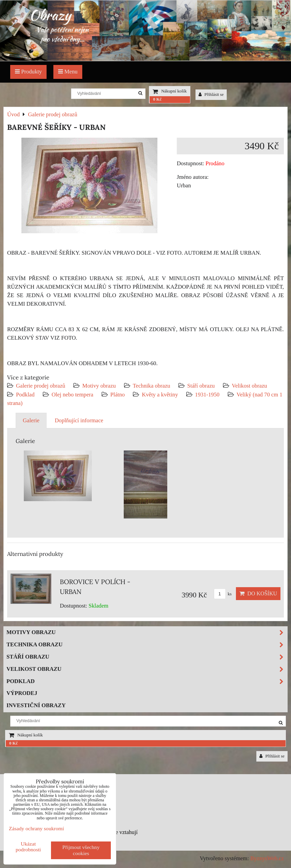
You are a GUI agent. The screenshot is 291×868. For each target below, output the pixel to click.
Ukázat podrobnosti (28, 847)
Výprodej (22, 693)
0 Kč (157, 99)
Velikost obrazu (250, 386)
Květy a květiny (160, 395)
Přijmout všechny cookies (81, 850)
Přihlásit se (211, 95)
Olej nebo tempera (73, 395)
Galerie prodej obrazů (41, 386)
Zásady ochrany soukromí (36, 828)
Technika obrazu (152, 386)
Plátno (118, 395)
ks (223, 594)
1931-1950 (207, 395)
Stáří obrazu (201, 386)
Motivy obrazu (99, 386)
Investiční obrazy (36, 705)
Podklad (25, 395)
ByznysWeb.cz (267, 858)
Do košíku (258, 593)
